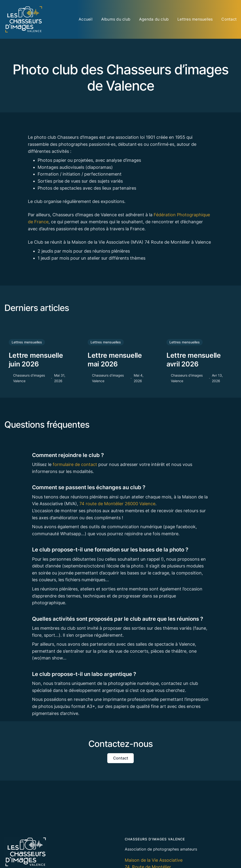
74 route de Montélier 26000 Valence (117, 504)
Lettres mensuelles (27, 342)
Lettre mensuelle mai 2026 (115, 360)
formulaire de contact (75, 464)
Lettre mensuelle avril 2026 (194, 360)
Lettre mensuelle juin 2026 (36, 360)
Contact (121, 758)
